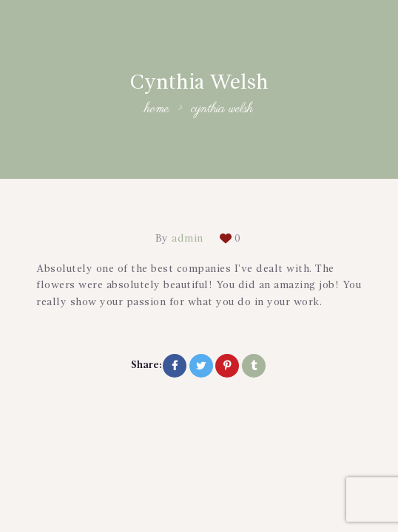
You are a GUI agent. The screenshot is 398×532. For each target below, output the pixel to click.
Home (157, 110)
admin (188, 239)
